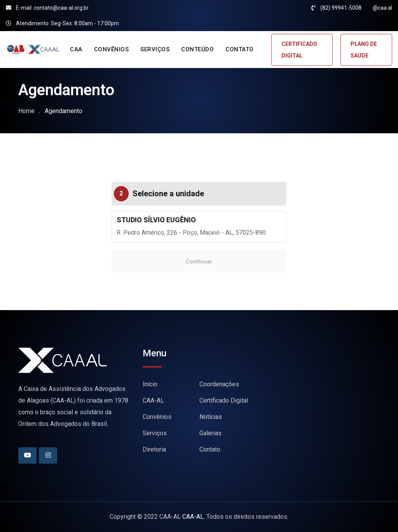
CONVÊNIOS (112, 49)
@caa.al (382, 8)
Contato (210, 449)
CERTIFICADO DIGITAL (299, 50)
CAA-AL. (194, 517)
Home (26, 111)
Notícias (211, 417)
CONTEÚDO (197, 49)
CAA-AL (153, 400)
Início (150, 384)
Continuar (199, 262)
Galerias (210, 433)
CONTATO (240, 49)
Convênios (157, 417)
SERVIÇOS (155, 49)
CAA (76, 49)
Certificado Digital (224, 400)
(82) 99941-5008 (341, 8)
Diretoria (154, 449)
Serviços (155, 433)
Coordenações (219, 384)
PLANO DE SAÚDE (364, 50)
